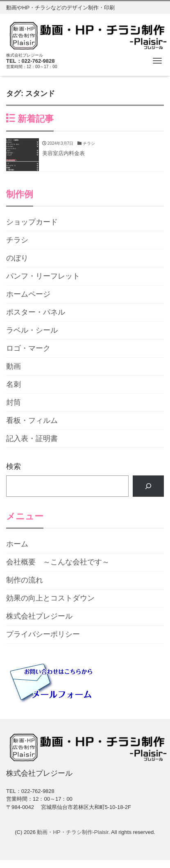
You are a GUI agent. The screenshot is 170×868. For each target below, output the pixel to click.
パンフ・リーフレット (43, 276)
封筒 (14, 402)
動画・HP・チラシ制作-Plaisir (73, 832)
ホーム (17, 544)
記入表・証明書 (32, 439)
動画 (14, 366)
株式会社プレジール (39, 616)
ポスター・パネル (36, 312)
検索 (14, 466)
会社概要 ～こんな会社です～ (58, 562)
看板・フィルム (32, 420)
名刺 (14, 384)
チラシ (17, 240)
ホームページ (28, 294)
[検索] (148, 486)
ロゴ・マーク (28, 348)
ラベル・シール (32, 330)
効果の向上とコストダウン (50, 598)
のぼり (17, 258)
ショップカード (32, 222)
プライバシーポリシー (43, 634)
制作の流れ (25, 580)
